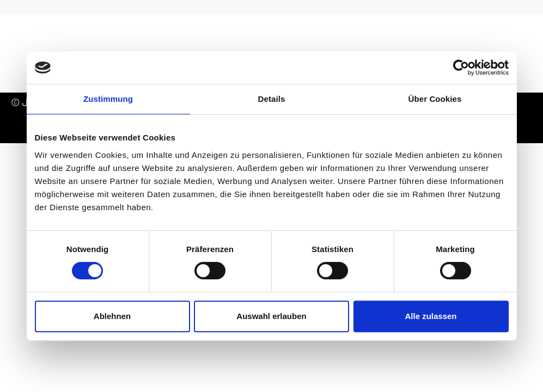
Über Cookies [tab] (435, 99)
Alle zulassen (431, 316)
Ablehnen (112, 316)
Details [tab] (272, 99)
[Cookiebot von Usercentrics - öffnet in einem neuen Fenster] (461, 68)
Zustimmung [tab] (108, 99)
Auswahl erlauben (271, 316)
